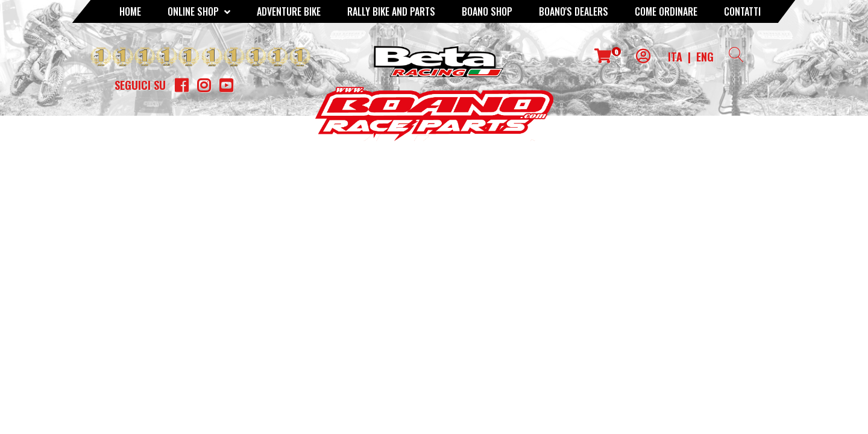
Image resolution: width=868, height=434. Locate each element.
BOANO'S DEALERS (574, 11)
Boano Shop (487, 11)
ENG (705, 57)
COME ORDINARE (666, 11)
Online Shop (199, 11)
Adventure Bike (289, 11)
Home (130, 11)
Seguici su (140, 85)
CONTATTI (742, 11)
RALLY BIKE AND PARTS (391, 11)
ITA (675, 57)
